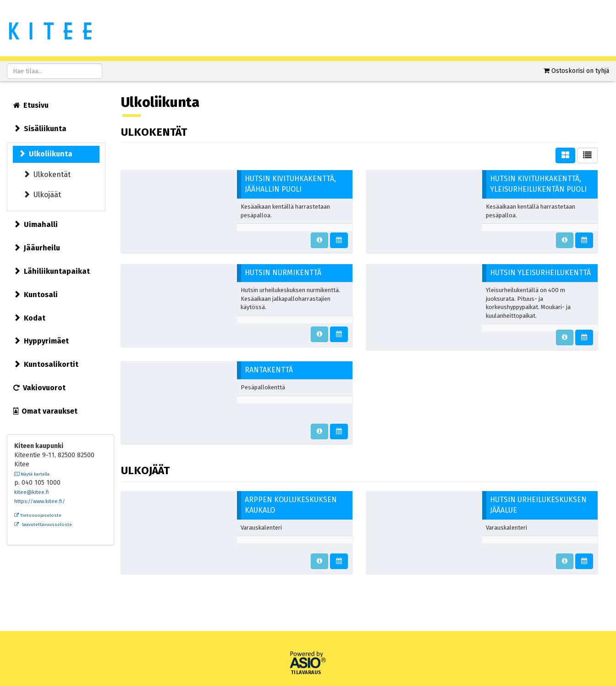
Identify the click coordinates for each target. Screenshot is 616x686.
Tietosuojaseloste (38, 515)
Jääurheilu (37, 248)
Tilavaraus (306, 673)
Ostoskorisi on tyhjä (580, 71)
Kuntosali (36, 295)
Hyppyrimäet (41, 341)
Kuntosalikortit (46, 364)
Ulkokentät (47, 174)
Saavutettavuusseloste (43, 525)
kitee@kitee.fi (32, 492)
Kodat (29, 318)
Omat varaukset (45, 411)
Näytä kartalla (32, 474)
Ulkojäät (42, 195)
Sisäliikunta (40, 129)
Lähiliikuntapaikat (52, 271)
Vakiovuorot (39, 388)
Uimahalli (36, 224)
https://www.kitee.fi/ (40, 501)
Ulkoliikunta (45, 154)
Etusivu (31, 105)
